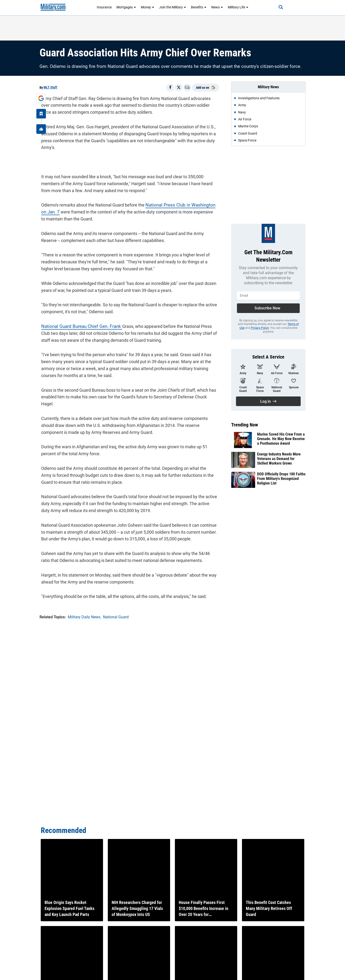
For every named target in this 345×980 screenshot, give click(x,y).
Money (148, 7)
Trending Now (245, 425)
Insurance (104, 7)
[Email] (187, 88)
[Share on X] (179, 88)
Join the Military (173, 7)
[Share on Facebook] (170, 88)
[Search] (276, 7)
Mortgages (126, 7)
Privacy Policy (260, 328)
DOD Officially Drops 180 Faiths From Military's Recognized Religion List (281, 479)
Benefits (199, 7)
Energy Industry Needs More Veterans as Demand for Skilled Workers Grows (279, 459)
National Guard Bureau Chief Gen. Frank (78, 325)
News (217, 7)
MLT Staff (50, 87)
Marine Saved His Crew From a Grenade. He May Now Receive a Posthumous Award (281, 439)
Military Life (238, 7)
